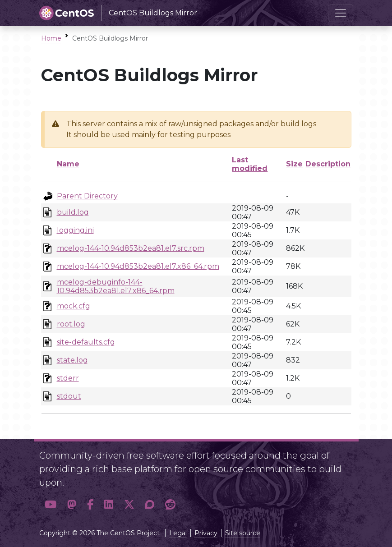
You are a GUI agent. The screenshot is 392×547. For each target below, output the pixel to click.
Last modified (250, 164)
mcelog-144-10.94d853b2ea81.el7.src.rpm (131, 248)
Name (68, 164)
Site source (243, 533)
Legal (178, 533)
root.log (71, 324)
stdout (69, 396)
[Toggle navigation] (341, 13)
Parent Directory (87, 196)
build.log (73, 212)
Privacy (206, 533)
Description (328, 164)
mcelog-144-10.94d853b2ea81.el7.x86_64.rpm (138, 266)
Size (294, 164)
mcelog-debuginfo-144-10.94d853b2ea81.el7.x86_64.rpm (116, 286)
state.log (72, 360)
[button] (51, 504)
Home (51, 38)
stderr (68, 378)
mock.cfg (74, 306)
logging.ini (75, 230)
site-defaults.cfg (86, 342)
